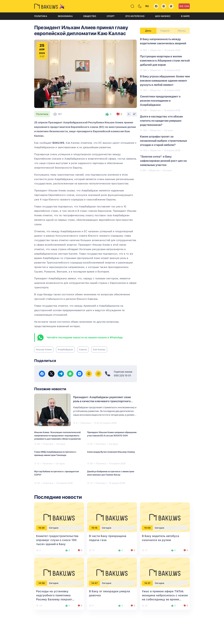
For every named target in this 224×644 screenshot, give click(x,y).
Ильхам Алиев (44, 349)
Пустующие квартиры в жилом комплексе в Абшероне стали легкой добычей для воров (165, 61)
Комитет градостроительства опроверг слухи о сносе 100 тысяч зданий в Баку (57, 540)
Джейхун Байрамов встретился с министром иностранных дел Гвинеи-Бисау (111, 473)
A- (129, 114)
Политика (41, 16)
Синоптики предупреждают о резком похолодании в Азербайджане (160, 101)
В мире (185, 16)
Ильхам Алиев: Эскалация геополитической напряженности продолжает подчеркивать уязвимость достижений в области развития (57, 436)
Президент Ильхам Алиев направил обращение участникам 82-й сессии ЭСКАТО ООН (112, 434)
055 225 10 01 (122, 376)
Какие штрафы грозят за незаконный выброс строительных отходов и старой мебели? (164, 141)
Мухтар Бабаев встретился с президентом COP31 (57, 473)
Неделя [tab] (165, 31)
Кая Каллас (99, 349)
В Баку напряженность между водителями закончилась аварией (163, 41)
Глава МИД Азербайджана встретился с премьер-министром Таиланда (55, 453)
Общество (90, 16)
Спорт (111, 16)
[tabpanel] (165, 105)
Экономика (65, 16)
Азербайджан (65, 349)
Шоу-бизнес (163, 16)
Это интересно (135, 16)
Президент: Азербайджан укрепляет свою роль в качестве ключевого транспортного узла (102, 401)
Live (184, 6)
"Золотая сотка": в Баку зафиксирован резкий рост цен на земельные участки (163, 161)
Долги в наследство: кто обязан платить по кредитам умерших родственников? (161, 121)
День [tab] (148, 31)
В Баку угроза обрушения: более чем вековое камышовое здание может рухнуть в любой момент (165, 81)
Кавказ (83, 349)
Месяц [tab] (182, 31)
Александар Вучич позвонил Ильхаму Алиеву (111, 452)
